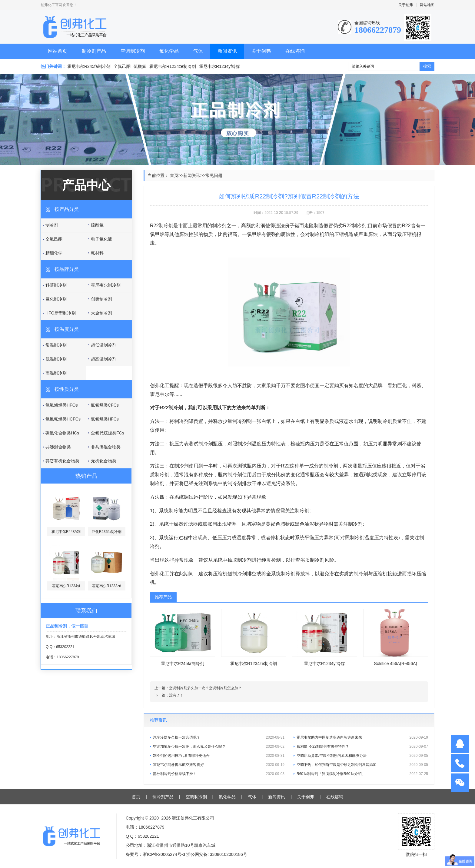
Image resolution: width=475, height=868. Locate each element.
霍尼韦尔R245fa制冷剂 (89, 66)
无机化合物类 (104, 461)
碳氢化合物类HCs (62, 433)
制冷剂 (52, 225)
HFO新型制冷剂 (61, 313)
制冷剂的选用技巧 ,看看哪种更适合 (219, 756)
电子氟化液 (101, 239)
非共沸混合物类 (106, 447)
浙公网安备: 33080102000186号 (217, 854)
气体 (198, 51)
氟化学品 (169, 51)
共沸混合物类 (58, 447)
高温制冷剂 (56, 373)
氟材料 (97, 253)
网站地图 (427, 5)
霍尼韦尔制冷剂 (106, 285)
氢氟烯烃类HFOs (62, 405)
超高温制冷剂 (104, 359)
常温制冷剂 (56, 345)
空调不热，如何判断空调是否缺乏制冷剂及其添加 (362, 765)
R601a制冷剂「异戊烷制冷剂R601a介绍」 (362, 774)
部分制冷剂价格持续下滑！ (219, 774)
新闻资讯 (227, 51)
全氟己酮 (122, 66)
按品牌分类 (67, 269)
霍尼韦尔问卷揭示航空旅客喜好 (219, 765)
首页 (174, 175)
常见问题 (214, 175)
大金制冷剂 (101, 313)
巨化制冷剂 (56, 299)
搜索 (427, 66)
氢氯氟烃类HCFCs (63, 419)
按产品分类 (67, 209)
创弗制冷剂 (101, 299)
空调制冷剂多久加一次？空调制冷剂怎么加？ (205, 688)
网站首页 (58, 51)
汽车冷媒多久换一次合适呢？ (219, 737)
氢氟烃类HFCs (105, 419)
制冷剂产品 (94, 51)
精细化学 (54, 253)
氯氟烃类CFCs (105, 405)
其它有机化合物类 (62, 461)
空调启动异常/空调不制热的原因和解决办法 (362, 756)
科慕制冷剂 (56, 285)
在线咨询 (295, 51)
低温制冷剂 (56, 359)
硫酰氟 (140, 66)
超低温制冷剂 (104, 345)
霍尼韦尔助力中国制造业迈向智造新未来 (362, 737)
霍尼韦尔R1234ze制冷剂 (173, 66)
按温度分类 (67, 329)
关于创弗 (406, 5)
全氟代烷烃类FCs (108, 433)
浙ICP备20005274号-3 (164, 854)
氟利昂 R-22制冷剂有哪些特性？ (362, 747)
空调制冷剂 (133, 51)
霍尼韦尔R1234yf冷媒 (220, 66)
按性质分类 (67, 389)
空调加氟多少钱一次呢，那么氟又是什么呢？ (219, 747)
